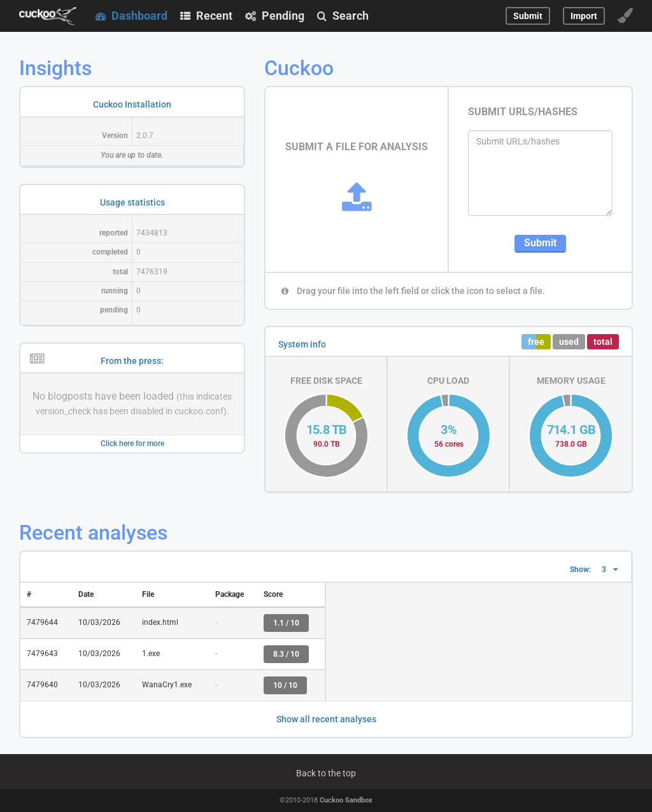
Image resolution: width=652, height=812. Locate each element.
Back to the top (326, 773)
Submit (540, 243)
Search (343, 16)
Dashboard (131, 16)
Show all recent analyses (326, 719)
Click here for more (132, 444)
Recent (206, 16)
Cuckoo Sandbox (346, 800)
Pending (275, 16)
